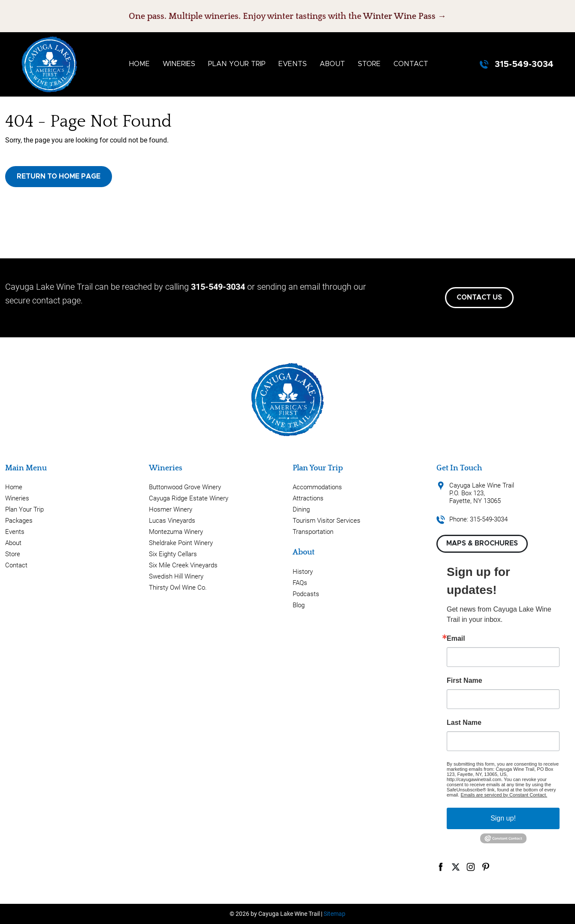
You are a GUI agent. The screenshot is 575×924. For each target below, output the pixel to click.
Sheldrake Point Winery (181, 543)
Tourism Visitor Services (327, 521)
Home (139, 64)
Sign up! (503, 818)
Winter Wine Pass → (405, 16)
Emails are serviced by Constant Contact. (504, 795)
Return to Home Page (59, 176)
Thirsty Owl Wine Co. (178, 588)
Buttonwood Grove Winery (185, 487)
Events (293, 64)
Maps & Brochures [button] (482, 543)
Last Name (464, 723)
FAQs (300, 583)
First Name (465, 681)
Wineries (179, 64)
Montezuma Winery (176, 532)
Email (456, 639)
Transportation (313, 532)
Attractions (308, 498)
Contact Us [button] (479, 297)
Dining (301, 509)
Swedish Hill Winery (176, 576)
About (332, 64)
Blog (299, 605)
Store (369, 64)
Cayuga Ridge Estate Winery (189, 498)
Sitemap (334, 914)
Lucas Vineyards (172, 521)
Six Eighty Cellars (173, 554)
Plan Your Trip (237, 64)
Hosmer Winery (171, 509)
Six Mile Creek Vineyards (183, 565)
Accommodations (317, 487)
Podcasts (306, 594)
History (303, 572)
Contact (411, 64)
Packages (19, 521)
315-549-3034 (524, 64)
